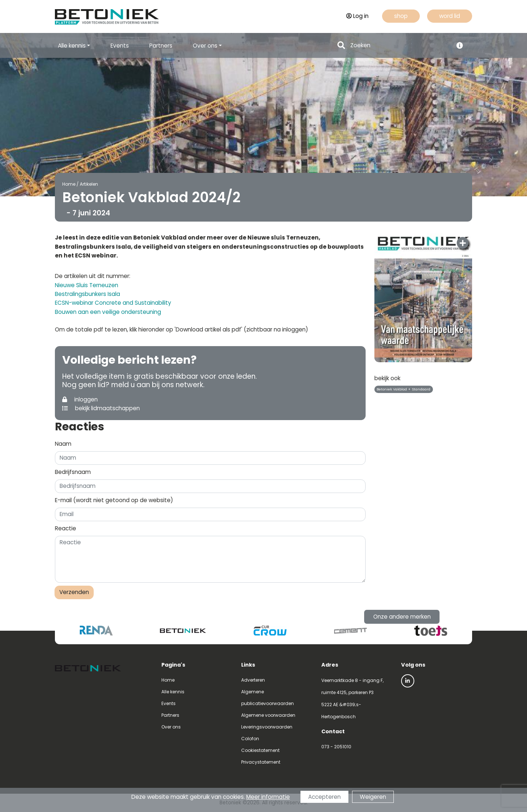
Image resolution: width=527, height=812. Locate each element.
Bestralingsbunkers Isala (87, 294)
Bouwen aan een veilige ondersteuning (108, 312)
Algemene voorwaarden (268, 715)
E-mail (114, 500)
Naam (63, 444)
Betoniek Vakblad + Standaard (403, 389)
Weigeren (373, 797)
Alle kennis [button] (72, 46)
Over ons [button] (205, 46)
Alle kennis (173, 692)
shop (401, 16)
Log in (357, 16)
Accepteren (324, 797)
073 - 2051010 (336, 747)
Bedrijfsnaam (73, 472)
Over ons (171, 727)
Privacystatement (261, 762)
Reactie (66, 528)
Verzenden (74, 592)
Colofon (250, 739)
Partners (161, 46)
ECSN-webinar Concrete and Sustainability (113, 303)
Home (69, 184)
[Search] (399, 46)
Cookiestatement (260, 750)
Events (120, 46)
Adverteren (253, 680)
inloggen (80, 399)
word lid (450, 16)
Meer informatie (268, 797)
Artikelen (89, 184)
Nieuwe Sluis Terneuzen (87, 285)
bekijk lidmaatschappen (101, 408)
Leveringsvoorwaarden (267, 727)
